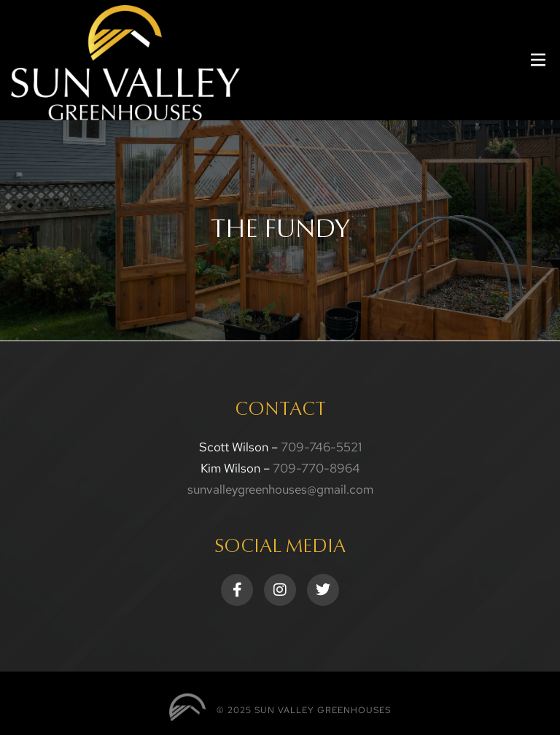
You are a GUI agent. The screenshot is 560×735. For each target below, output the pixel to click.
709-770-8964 (316, 468)
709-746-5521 (321, 447)
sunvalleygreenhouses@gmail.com (280, 489)
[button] (538, 60)
